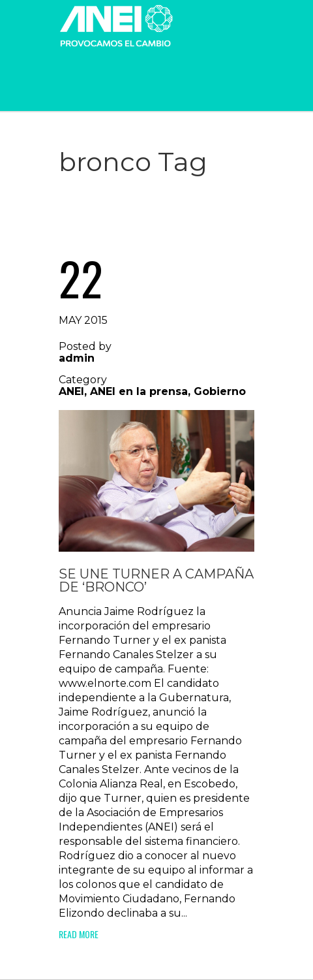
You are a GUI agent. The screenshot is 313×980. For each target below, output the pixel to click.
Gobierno (220, 391)
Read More (79, 934)
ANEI (71, 391)
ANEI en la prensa (139, 391)
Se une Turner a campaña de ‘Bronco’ (156, 580)
